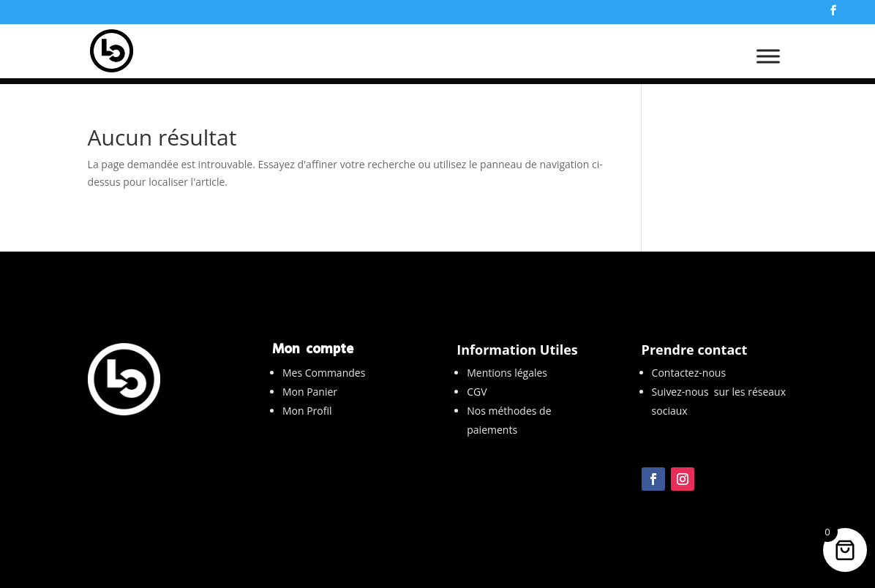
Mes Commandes (324, 373)
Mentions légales (507, 373)
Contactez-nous (689, 373)
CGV (477, 392)
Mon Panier (310, 392)
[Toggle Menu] (768, 63)
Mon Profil (307, 411)
